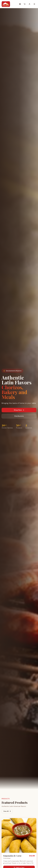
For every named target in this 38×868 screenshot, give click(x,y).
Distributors (19, 416)
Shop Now (19, 410)
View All (7, 811)
